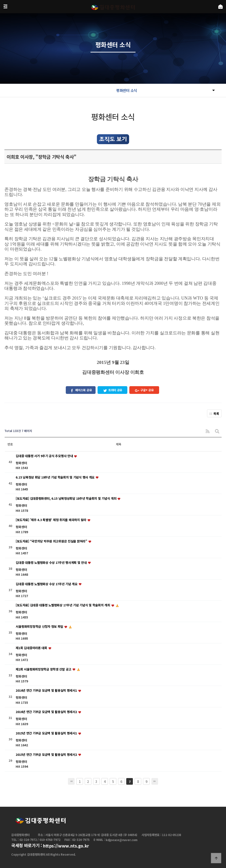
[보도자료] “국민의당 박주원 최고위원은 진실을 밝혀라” (52, 541)
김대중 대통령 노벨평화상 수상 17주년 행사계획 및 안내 (52, 563)
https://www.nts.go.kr (66, 846)
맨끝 (155, 781)
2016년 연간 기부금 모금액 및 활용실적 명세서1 (47, 691)
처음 (71, 781)
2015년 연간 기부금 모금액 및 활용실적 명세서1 (47, 733)
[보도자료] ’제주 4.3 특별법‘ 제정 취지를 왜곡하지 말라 (51, 520)
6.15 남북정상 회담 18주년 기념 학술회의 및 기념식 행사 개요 (55, 477)
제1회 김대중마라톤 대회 (32, 648)
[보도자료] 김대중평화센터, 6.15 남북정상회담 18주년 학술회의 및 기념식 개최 (66, 499)
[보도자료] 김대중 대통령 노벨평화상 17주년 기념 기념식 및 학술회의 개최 (63, 605)
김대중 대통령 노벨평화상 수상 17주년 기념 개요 (47, 584)
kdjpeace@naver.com (122, 840)
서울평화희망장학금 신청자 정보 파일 (40, 626)
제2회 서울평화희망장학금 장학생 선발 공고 (44, 669)
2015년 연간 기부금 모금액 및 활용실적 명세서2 (47, 754)
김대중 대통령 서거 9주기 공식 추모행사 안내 (45, 456)
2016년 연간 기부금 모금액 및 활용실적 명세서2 (47, 712)
